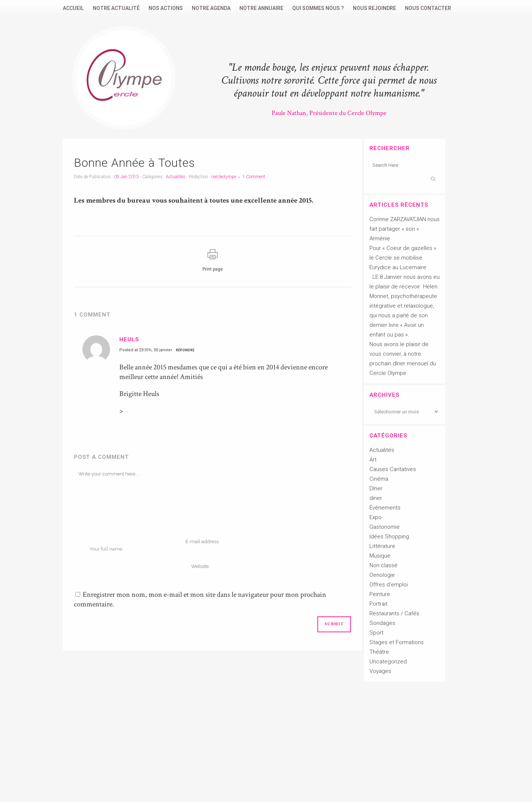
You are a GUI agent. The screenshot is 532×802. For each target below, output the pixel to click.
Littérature (382, 546)
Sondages (382, 623)
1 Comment (254, 177)
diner (376, 498)
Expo (376, 517)
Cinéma (379, 479)
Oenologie (382, 575)
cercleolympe (224, 177)
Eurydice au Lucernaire (398, 267)
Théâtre (379, 652)
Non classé (383, 565)
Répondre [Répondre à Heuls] (185, 350)
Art (373, 460)
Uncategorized (388, 661)
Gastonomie (385, 527)
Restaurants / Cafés (394, 613)
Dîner (376, 488)
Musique (380, 556)
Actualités (176, 177)
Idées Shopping (389, 537)
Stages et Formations (397, 642)
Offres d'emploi (389, 585)
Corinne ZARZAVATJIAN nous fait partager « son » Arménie (405, 229)
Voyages (380, 671)
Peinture (380, 594)
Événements (385, 508)
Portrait (378, 604)
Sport (376, 633)
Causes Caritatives (393, 469)
